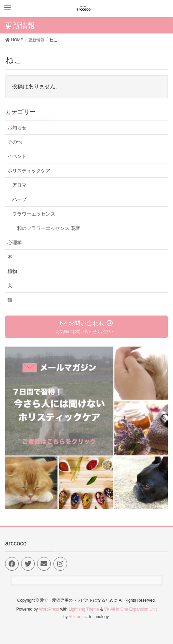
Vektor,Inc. (78, 617)
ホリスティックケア (29, 171)
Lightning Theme (84, 609)
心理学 (15, 243)
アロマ (19, 185)
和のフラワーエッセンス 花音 (49, 228)
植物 (12, 271)
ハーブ (19, 199)
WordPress (49, 609)
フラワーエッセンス (34, 214)
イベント (17, 156)
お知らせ (17, 128)
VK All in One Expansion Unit (130, 609)
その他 (15, 142)
